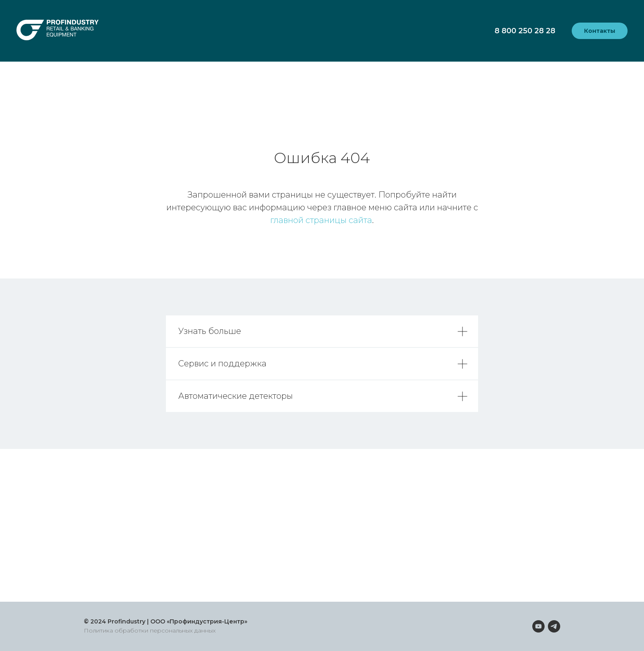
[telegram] (554, 626)
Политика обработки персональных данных (150, 630)
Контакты (600, 31)
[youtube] (538, 626)
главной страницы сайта (321, 220)
